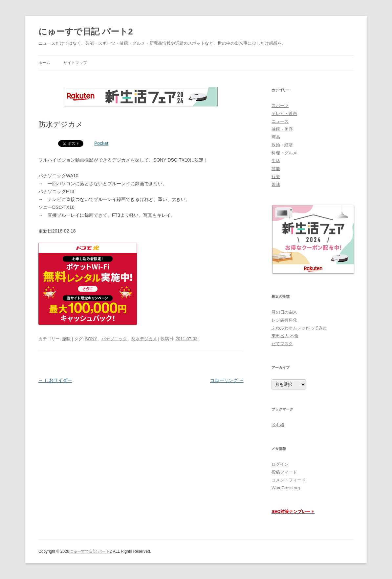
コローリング (227, 380)
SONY (91, 339)
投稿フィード (284, 472)
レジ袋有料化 (284, 320)
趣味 (66, 339)
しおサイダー (55, 380)
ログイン (280, 464)
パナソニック (114, 339)
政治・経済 (282, 145)
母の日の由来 (284, 312)
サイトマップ (75, 63)
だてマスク (282, 344)
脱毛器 (278, 425)
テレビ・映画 (284, 113)
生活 (276, 161)
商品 (276, 137)
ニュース (280, 121)
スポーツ (280, 106)
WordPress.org (286, 488)
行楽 (276, 177)
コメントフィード (289, 480)
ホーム (44, 63)
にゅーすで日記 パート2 (86, 32)
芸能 (276, 169)
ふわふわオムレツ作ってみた (299, 328)
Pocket (101, 143)
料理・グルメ (284, 153)
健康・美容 (282, 129)
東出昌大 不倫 (285, 336)
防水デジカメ (144, 339)
